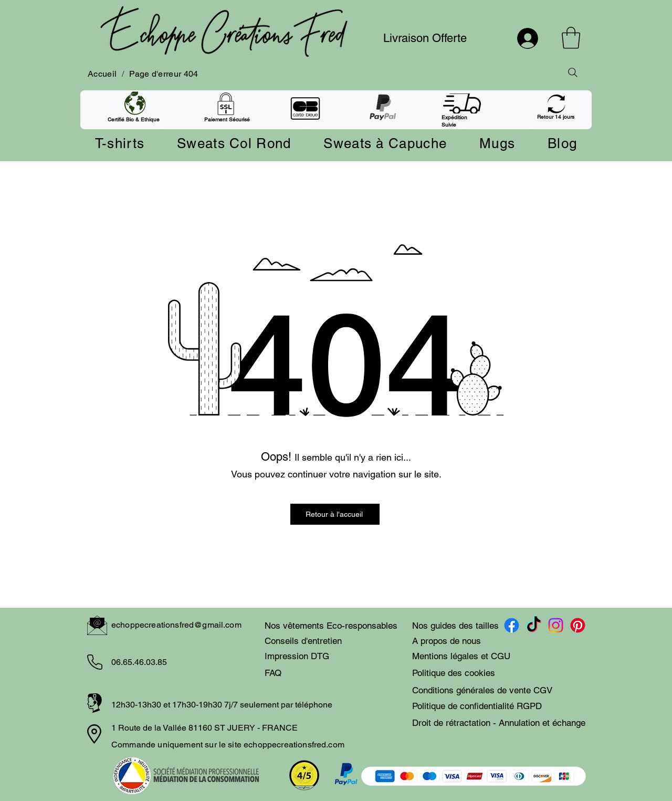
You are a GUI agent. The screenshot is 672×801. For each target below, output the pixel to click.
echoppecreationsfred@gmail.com (176, 625)
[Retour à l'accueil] (335, 514)
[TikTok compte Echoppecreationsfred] (534, 625)
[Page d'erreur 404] (164, 74)
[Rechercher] (573, 72)
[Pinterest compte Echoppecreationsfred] (578, 625)
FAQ (273, 673)
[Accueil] (102, 74)
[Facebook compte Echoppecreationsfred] (512, 625)
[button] (571, 38)
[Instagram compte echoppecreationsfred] (556, 625)
